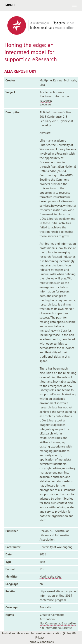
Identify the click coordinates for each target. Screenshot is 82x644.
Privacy (40, 637)
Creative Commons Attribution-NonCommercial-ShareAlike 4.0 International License (58, 621)
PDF (42, 569)
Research (46, 105)
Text (43, 562)
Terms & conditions (41, 642)
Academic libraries (52, 92)
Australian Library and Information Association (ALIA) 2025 (40, 633)
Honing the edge (51, 576)
